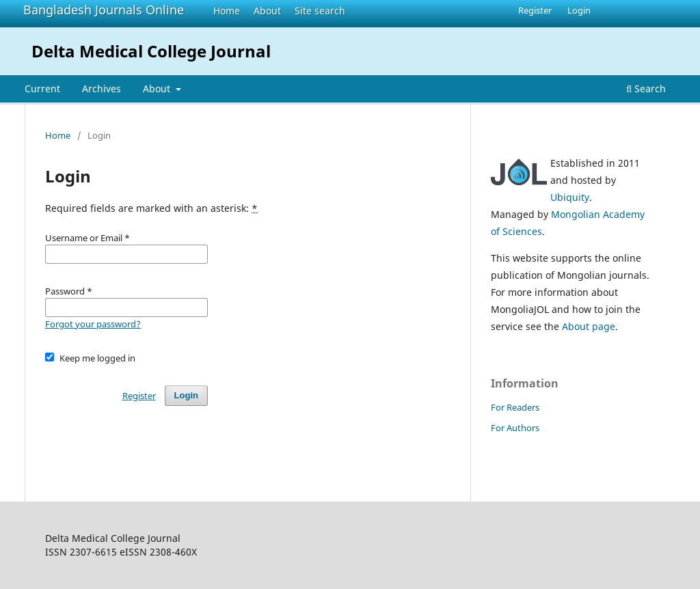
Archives (102, 88)
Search (646, 88)
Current (42, 88)
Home (227, 11)
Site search (320, 11)
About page (589, 326)
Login (579, 10)
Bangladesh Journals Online (104, 10)
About (267, 11)
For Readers (515, 407)
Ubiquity (570, 197)
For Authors (515, 428)
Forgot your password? (93, 324)
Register (535, 10)
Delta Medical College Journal (151, 51)
